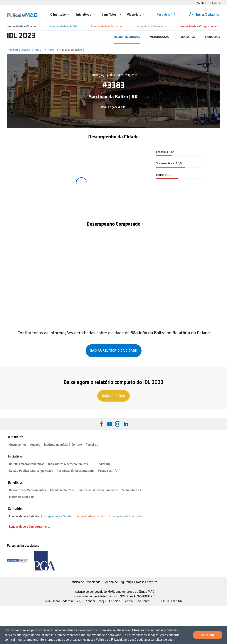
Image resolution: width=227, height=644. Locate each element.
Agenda (35, 445)
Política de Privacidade (85, 582)
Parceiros (92, 445)
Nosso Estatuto (147, 582)
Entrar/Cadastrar (207, 15)
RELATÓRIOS (187, 37)
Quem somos (18, 445)
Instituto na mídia (56, 445)
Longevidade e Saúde (64, 26)
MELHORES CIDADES (127, 37)
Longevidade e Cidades (22, 26)
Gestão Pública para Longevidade (31, 471)
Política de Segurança (118, 582)
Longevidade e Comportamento (200, 26)
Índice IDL (104, 464)
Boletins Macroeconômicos (27, 464)
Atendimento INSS (62, 490)
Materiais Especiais (22, 497)
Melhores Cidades (19, 50)
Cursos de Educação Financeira (98, 490)
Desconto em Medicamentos (28, 490)
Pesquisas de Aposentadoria (76, 471)
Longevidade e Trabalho (106, 26)
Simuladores (130, 490)
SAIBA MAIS (212, 37)
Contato (77, 445)
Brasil (39, 50)
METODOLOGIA (159, 37)
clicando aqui (164, 640)
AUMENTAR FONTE (209, 3)
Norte (51, 50)
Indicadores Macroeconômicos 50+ (71, 464)
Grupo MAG (147, 592)
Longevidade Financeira (151, 26)
